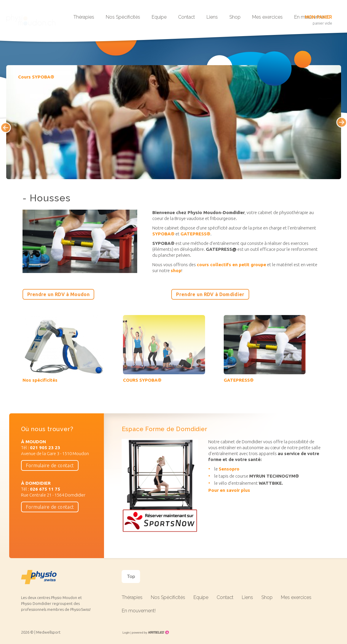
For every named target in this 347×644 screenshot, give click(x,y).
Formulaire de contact (50, 465)
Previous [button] (1, 123)
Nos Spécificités (123, 17)
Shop (235, 17)
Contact (187, 17)
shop (176, 270)
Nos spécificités (40, 380)
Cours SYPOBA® (36, 77)
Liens (212, 17)
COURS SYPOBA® (142, 380)
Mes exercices (267, 17)
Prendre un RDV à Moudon (58, 294)
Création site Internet (150, 632)
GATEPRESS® (195, 234)
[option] (174, 122)
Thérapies (84, 17)
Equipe (159, 17)
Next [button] (347, 127)
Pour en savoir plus (229, 490)
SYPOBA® (163, 234)
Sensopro (229, 469)
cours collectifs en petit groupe (231, 265)
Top (131, 576)
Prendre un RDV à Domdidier (210, 294)
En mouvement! (139, 611)
